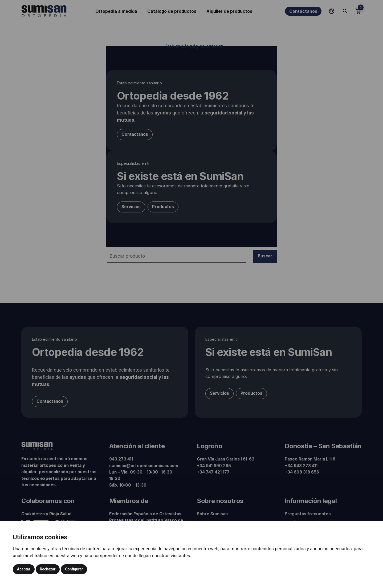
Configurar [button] (74, 569)
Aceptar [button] (24, 569)
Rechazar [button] (48, 569)
